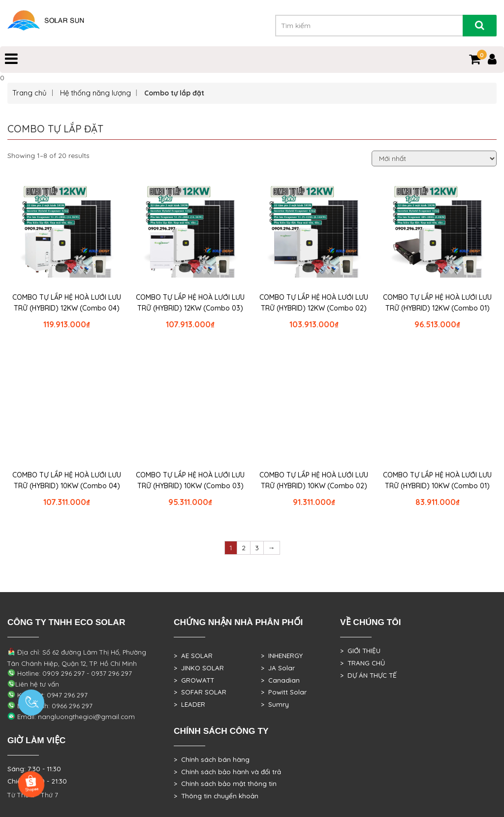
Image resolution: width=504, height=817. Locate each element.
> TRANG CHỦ (362, 663)
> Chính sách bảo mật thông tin (225, 784)
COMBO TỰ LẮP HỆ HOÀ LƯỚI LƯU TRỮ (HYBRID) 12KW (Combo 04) (67, 303)
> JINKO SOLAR (199, 668)
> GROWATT (194, 680)
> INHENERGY (282, 656)
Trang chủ (30, 93)
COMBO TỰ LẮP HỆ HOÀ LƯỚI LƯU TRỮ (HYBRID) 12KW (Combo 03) (190, 303)
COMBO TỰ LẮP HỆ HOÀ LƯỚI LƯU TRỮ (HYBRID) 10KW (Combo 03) (190, 480)
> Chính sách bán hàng (212, 759)
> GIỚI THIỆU (360, 651)
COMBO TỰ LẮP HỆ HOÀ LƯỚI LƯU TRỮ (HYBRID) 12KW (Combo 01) (437, 303)
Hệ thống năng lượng (95, 93)
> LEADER (189, 704)
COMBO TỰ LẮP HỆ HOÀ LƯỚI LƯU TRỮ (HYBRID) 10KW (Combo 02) (314, 480)
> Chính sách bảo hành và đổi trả (227, 772)
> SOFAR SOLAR (200, 692)
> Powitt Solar (284, 692)
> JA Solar (278, 668)
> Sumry (275, 704)
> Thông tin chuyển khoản (216, 796)
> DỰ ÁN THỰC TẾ (368, 675)
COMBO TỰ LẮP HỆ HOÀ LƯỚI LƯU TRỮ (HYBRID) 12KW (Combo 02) (314, 303)
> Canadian (280, 680)
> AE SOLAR (193, 656)
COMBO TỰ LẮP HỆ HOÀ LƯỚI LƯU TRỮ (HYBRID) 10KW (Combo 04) (67, 480)
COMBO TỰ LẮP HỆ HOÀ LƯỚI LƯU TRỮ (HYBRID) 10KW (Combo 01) (437, 480)
